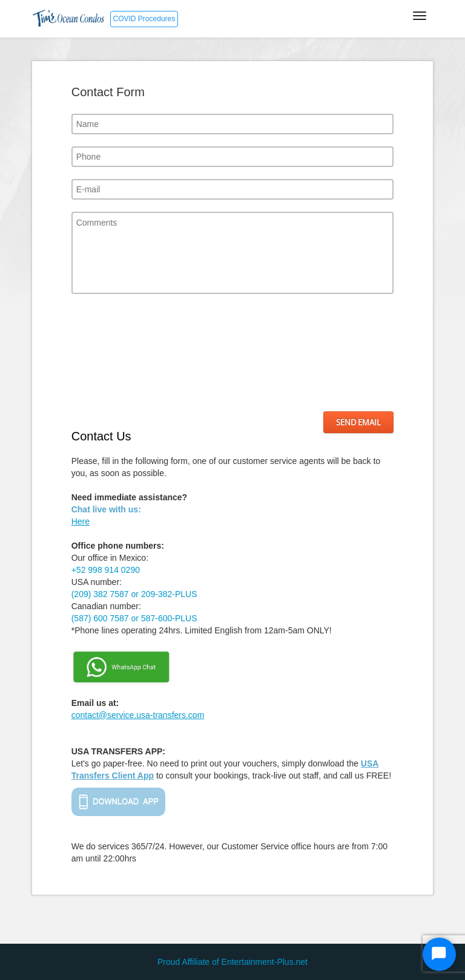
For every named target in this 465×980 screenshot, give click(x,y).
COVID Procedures (144, 19)
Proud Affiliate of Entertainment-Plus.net (232, 962)
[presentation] (121, 353)
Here (81, 521)
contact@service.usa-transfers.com (138, 715)
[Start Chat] (439, 954)
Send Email (358, 422)
